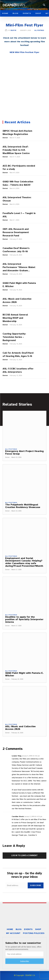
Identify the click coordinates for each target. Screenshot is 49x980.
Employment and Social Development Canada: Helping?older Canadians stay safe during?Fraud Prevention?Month (24, 562)
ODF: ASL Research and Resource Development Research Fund (16, 232)
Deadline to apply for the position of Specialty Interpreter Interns (24, 619)
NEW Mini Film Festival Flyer (24, 52)
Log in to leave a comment (24, 855)
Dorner (5, 138)
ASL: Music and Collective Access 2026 (20, 728)
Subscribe (36, 885)
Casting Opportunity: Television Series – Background (14, 337)
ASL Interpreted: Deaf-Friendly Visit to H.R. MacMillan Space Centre (16, 150)
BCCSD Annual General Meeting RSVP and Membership (15, 318)
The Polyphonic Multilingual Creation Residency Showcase (23, 506)
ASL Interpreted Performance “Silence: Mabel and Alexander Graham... (19, 267)
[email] (17, 885)
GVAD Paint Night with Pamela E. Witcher (24, 674)
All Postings (39, 30)
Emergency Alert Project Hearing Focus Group (24, 452)
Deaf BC (13, 30)
